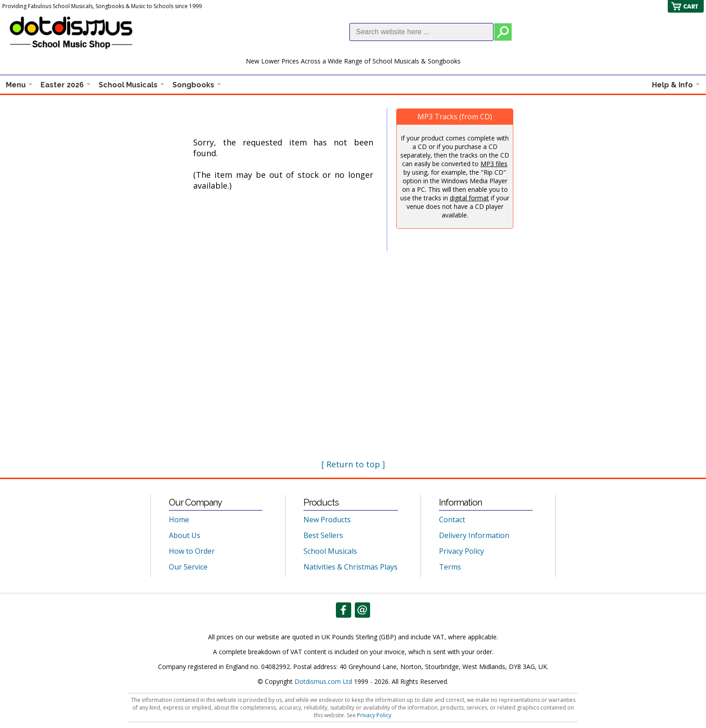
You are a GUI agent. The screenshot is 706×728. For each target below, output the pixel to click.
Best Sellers (323, 535)
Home (179, 520)
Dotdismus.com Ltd (323, 681)
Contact (452, 520)
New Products (327, 520)
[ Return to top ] (353, 464)
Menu (16, 85)
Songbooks (193, 85)
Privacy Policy (462, 551)
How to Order (192, 551)
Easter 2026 (62, 85)
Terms (450, 567)
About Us (185, 535)
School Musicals (128, 85)
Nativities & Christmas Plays (351, 567)
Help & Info (672, 85)
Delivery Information (474, 535)
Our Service (188, 567)
